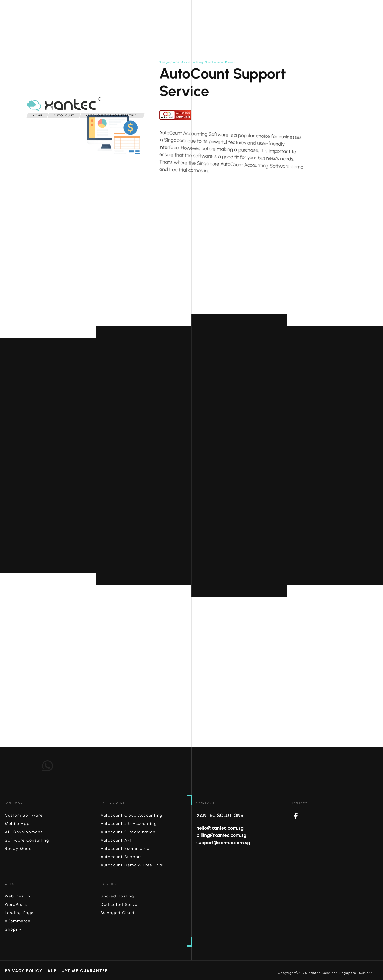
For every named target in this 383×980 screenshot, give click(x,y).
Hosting (109, 884)
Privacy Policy (24, 971)
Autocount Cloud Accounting (132, 815)
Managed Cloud (118, 913)
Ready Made (18, 848)
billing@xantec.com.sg (221, 835)
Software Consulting (27, 840)
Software (15, 803)
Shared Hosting (117, 896)
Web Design (18, 896)
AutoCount (113, 803)
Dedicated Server (120, 904)
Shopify (13, 929)
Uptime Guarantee (85, 971)
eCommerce (18, 921)
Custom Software (24, 815)
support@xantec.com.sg (223, 843)
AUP (52, 971)
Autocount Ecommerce (125, 848)
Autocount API (116, 840)
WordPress (16, 904)
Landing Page (19, 913)
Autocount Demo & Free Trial (132, 865)
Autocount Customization (128, 832)
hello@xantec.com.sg (220, 828)
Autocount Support (121, 857)
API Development (24, 832)
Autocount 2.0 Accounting (129, 824)
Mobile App (17, 824)
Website (13, 884)
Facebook (338, 816)
